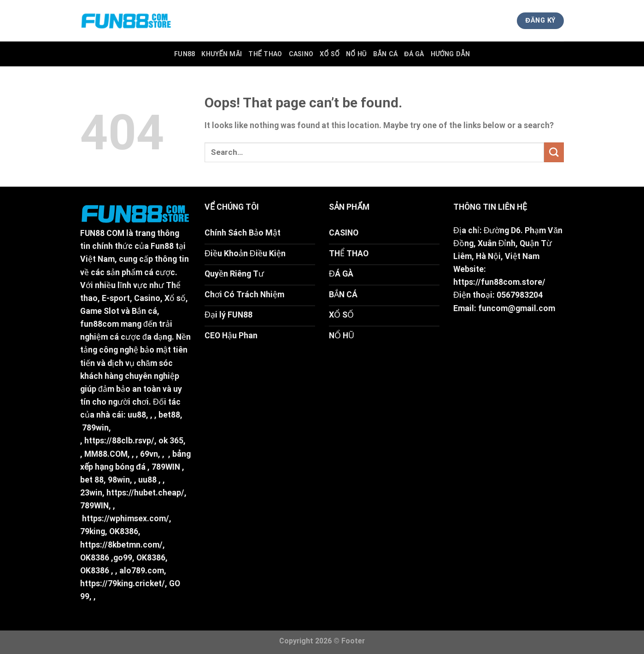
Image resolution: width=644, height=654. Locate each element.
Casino (301, 54)
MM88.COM (106, 454)
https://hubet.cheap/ (145, 493)
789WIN (166, 467)
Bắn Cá (385, 54)
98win (119, 480)
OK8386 (124, 531)
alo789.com (142, 571)
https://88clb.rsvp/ (119, 441)
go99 (123, 558)
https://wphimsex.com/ (126, 518)
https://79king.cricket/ (123, 583)
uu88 (137, 415)
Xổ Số (330, 54)
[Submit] (554, 152)
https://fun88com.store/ (499, 282)
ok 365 (171, 441)
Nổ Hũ (356, 54)
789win (95, 428)
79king (93, 531)
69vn (149, 454)
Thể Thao (265, 54)
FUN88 (184, 54)
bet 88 (92, 480)
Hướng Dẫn (450, 54)
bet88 (169, 415)
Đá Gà (414, 54)
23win (91, 493)
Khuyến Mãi (222, 54)
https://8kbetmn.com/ (121, 545)
